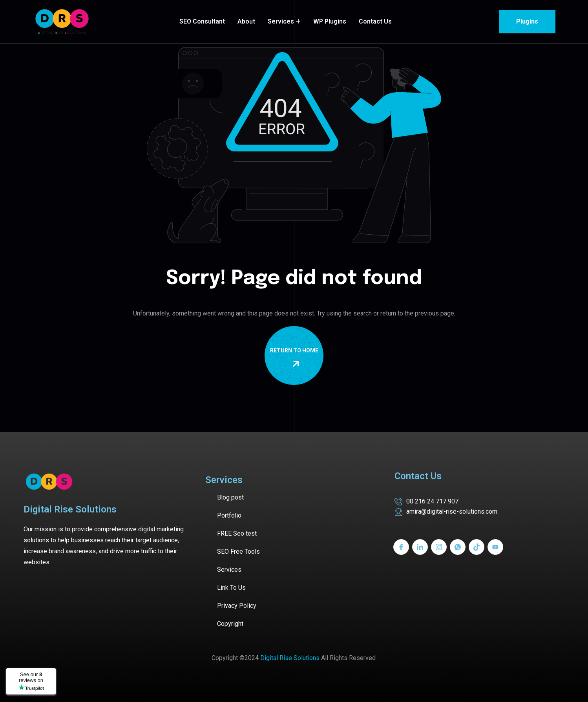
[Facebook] (401, 547)
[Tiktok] (477, 547)
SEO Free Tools (238, 552)
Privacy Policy (237, 606)
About (246, 21)
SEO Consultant (202, 21)
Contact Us (375, 21)
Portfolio (229, 515)
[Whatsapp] (458, 547)
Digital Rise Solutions (290, 658)
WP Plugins (330, 21)
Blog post (230, 497)
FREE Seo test (237, 533)
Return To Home (296, 358)
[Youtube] (495, 547)
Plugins (527, 21)
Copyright (230, 624)
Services (281, 21)
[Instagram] (439, 547)
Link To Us (231, 588)
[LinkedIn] (420, 547)
